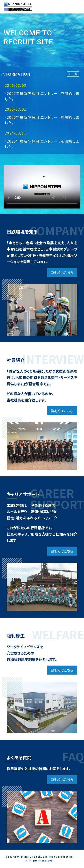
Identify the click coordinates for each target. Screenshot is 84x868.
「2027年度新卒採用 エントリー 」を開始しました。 (42, 96)
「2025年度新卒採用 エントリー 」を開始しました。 (42, 144)
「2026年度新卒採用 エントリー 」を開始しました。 (42, 120)
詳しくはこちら (62, 272)
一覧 (73, 74)
